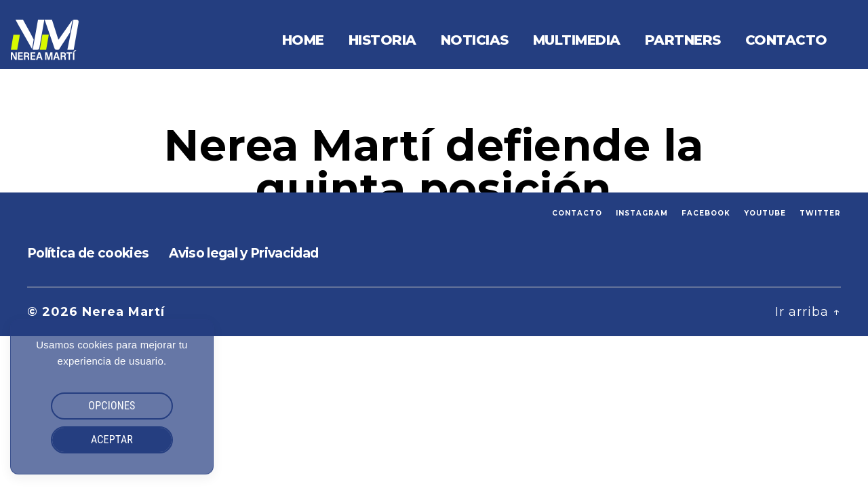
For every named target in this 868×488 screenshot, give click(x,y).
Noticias (475, 40)
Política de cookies (88, 253)
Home (303, 40)
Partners (683, 40)
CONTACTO (577, 213)
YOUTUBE (765, 213)
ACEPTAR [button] (112, 440)
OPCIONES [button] (112, 406)
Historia (382, 40)
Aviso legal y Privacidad (243, 253)
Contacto (786, 40)
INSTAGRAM (642, 213)
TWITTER (820, 213)
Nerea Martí (123, 312)
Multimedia (577, 40)
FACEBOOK (706, 213)
